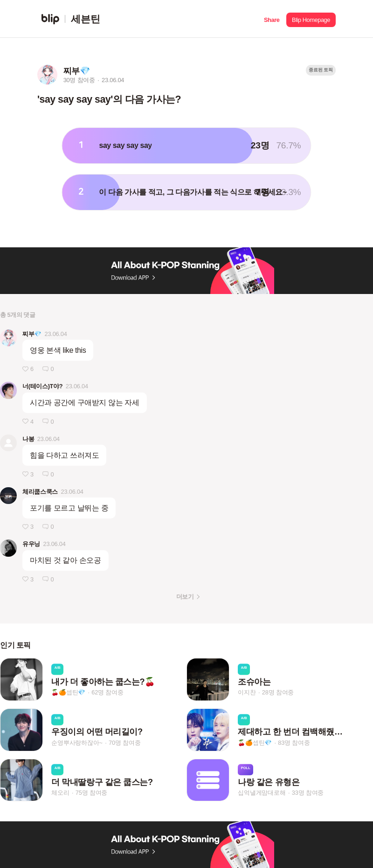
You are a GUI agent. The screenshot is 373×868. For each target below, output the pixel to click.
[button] (272, 19)
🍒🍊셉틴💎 (68, 692)
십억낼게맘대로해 (262, 793)
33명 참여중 (308, 793)
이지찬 (247, 692)
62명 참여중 (107, 692)
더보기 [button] (185, 597)
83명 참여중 (294, 743)
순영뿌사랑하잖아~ (77, 743)
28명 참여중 (278, 692)
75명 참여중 (91, 793)
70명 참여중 (124, 743)
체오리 (60, 793)
